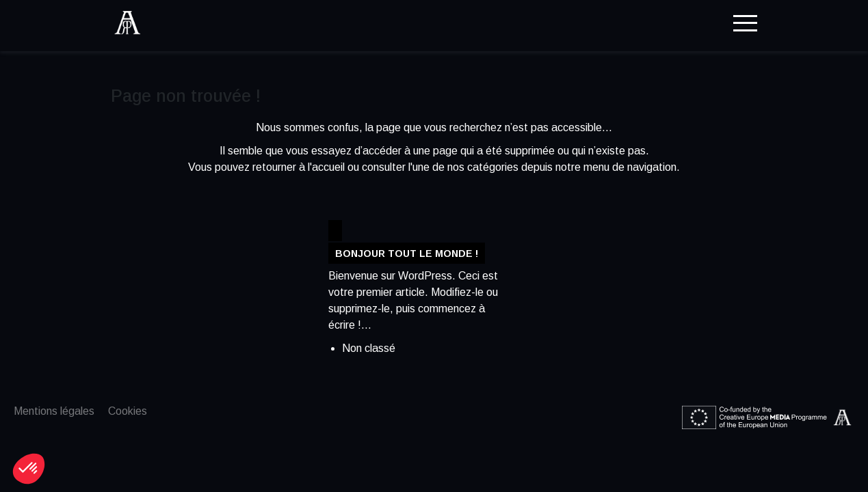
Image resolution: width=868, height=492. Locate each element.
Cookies (128, 411)
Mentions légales (54, 411)
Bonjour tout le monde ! (407, 253)
